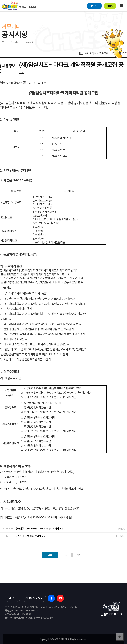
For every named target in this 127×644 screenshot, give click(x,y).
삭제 (79, 555)
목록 (50, 555)
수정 (65, 555)
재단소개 (94, 6)
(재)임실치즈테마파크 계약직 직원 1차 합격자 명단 (40, 529)
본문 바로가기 (0, 12)
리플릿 (110, 6)
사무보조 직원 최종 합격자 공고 (31, 536)
